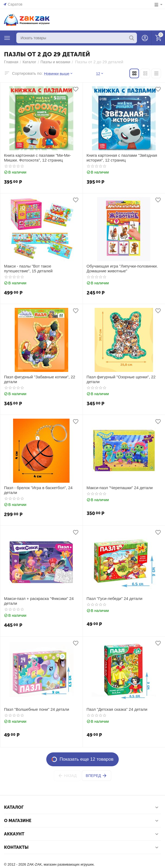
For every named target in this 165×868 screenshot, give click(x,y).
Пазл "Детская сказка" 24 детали (117, 709)
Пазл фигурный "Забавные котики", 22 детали (40, 379)
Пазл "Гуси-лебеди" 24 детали (115, 598)
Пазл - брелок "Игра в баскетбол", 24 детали (38, 490)
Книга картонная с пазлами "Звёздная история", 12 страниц (122, 158)
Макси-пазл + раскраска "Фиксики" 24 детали (39, 601)
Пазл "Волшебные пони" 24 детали (37, 709)
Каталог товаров (7, 38)
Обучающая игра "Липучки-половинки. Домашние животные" (122, 268)
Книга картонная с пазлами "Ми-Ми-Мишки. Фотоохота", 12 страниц (37, 158)
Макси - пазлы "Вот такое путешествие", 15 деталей (28, 268)
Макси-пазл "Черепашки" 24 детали (120, 488)
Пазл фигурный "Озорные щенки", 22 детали (121, 379)
